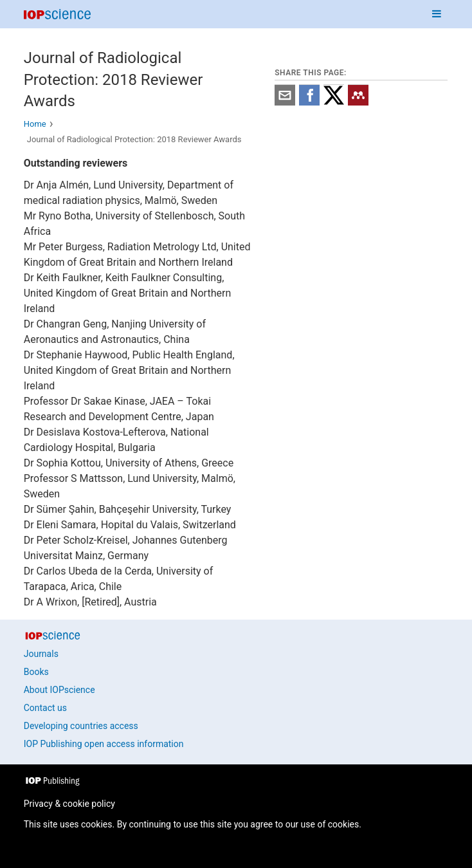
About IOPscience (59, 690)
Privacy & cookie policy (69, 804)
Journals (41, 654)
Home (35, 124)
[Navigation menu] (437, 14)
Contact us (45, 708)
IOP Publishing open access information (104, 744)
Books (36, 672)
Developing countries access (81, 726)
